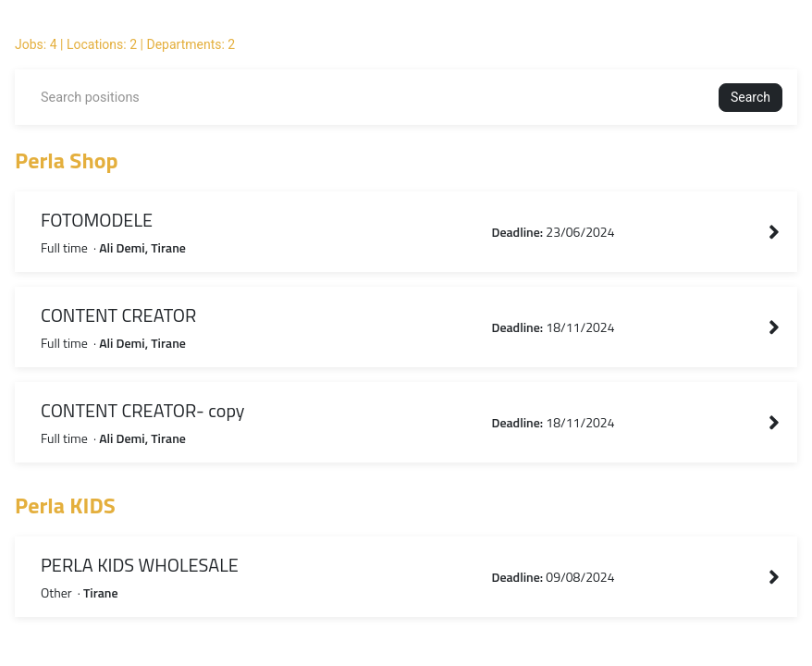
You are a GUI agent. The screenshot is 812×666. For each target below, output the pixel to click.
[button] (750, 98)
